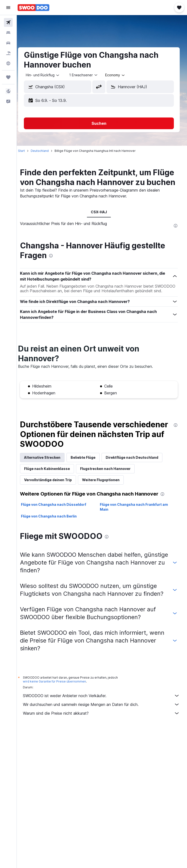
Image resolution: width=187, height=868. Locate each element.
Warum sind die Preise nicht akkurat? (104, 736)
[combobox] (121, 75)
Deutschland (46, 151)
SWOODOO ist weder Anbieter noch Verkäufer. (104, 718)
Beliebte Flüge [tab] (89, 472)
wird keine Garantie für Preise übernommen (61, 704)
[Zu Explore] (8, 63)
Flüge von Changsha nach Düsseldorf (60, 519)
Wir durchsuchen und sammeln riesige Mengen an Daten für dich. (104, 727)
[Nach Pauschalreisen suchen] (8, 53)
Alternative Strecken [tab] (48, 472)
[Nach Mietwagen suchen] (8, 43)
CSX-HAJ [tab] (102, 222)
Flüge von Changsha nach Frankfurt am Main (137, 522)
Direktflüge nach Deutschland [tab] (138, 472)
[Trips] (8, 77)
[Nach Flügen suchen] (8, 22)
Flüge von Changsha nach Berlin (55, 531)
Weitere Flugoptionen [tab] (107, 494)
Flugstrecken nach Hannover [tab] (111, 483)
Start (28, 151)
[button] (8, 8)
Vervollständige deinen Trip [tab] (54, 494)
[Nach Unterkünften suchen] (8, 33)
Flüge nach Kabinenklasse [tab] (53, 483)
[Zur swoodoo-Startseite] (33, 8)
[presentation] (176, 235)
